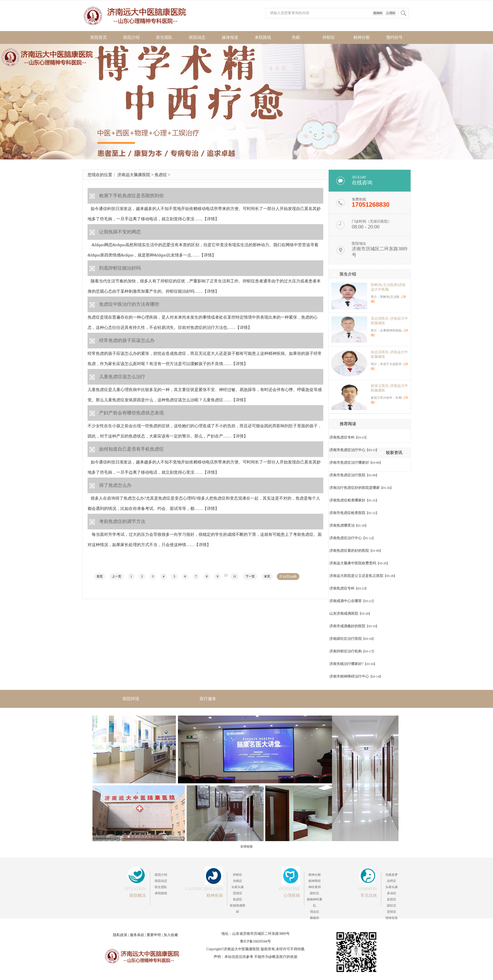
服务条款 (137, 935)
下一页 (250, 576)
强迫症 (315, 912)
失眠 (296, 37)
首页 (100, 576)
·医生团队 (161, 887)
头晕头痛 (238, 887)
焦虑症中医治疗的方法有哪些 (129, 304)
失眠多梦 (392, 875)
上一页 (117, 576)
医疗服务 (208, 699)
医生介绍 (348, 274)
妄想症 (392, 899)
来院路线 (263, 37)
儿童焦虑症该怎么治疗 (122, 377)
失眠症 (238, 881)
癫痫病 (315, 918)
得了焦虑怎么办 (115, 485)
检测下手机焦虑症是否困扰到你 (131, 196)
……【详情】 (207, 219)
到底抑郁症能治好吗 (120, 268)
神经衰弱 (315, 887)
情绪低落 (392, 918)
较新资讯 (394, 453)
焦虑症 (161, 175)
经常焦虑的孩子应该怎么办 (127, 340)
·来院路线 (161, 893)
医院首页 (99, 37)
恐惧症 (238, 893)
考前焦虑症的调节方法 (122, 521)
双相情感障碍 (238, 909)
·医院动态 (161, 881)
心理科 (391, 13)
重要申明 (154, 935)
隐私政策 (120, 935)
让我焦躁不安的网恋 (120, 232)
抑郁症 (329, 37)
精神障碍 (315, 881)
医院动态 (197, 37)
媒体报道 (230, 37)
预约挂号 (394, 37)
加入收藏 (171, 935)
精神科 (378, 13)
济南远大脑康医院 (134, 175)
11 (235, 576)
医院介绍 (131, 37)
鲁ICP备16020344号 (255, 941)
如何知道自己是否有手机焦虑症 (131, 449)
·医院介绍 (161, 875)
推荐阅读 (348, 424)
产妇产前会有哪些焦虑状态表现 (131, 413)
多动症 (392, 893)
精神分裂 (362, 37)
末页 (267, 576)
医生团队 (164, 37)
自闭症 (392, 881)
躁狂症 (315, 893)
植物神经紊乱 (315, 902)
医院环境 (131, 699)
